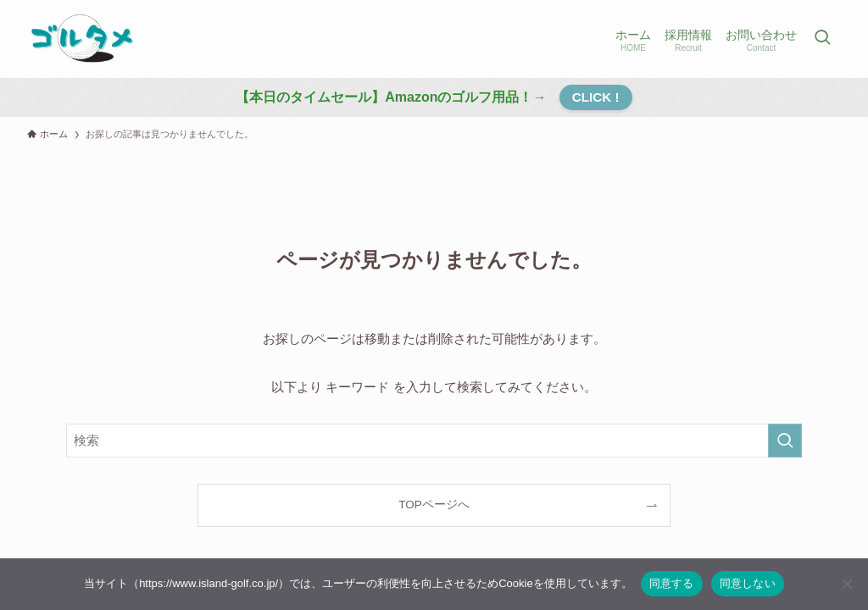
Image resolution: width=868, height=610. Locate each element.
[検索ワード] (434, 441)
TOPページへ (434, 505)
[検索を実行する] (785, 441)
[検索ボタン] (822, 39)
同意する (672, 583)
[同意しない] (847, 584)
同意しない (748, 583)
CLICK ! (596, 97)
